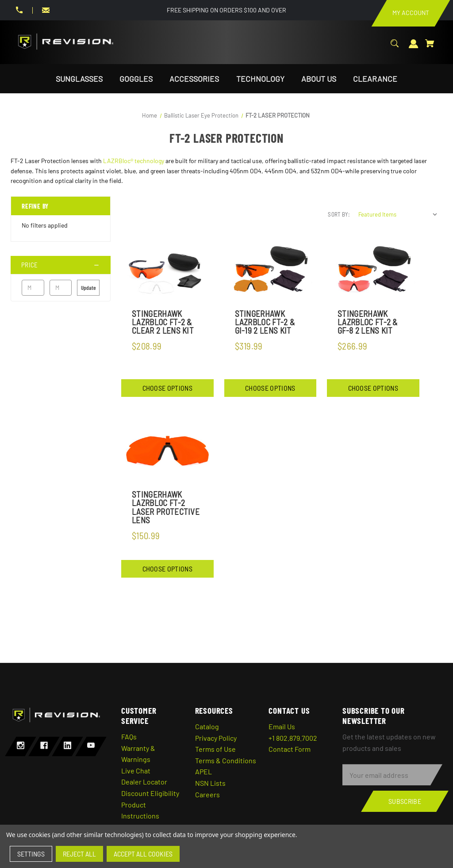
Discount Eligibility (150, 793)
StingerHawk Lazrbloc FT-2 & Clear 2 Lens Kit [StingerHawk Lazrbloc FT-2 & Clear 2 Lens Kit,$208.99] (163, 322)
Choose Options (167, 388)
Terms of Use (215, 749)
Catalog (207, 726)
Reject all (79, 854)
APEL (203, 771)
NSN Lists (210, 783)
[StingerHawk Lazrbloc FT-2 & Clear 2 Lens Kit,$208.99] (167, 270)
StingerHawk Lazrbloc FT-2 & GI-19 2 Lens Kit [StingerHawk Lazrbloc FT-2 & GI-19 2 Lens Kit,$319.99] (265, 322)
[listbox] (398, 214)
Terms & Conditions (226, 760)
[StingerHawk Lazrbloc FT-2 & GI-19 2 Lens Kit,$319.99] (271, 270)
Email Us (282, 726)
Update (88, 288)
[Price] (61, 265)
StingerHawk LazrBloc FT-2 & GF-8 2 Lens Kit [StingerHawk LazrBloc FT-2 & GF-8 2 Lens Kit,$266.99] (368, 322)
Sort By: (339, 214)
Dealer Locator (144, 782)
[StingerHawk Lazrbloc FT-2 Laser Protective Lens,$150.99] (167, 451)
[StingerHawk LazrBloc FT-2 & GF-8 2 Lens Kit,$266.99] (373, 270)
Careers (207, 794)
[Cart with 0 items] (430, 48)
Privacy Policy (216, 738)
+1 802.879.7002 (293, 738)
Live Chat (136, 771)
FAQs (129, 737)
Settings (31, 854)
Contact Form (290, 749)
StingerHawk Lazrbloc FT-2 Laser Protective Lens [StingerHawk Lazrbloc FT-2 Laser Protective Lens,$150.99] (166, 507)
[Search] (395, 48)
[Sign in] (414, 48)
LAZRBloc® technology (134, 161)
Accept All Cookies (143, 854)
